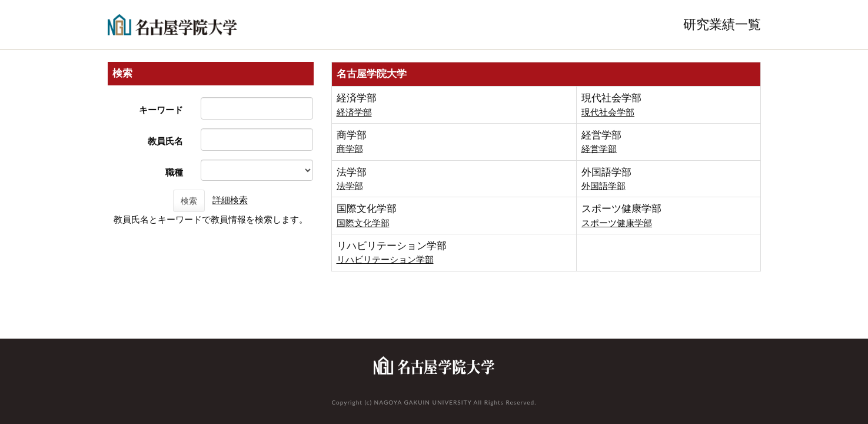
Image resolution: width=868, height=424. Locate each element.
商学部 (350, 149)
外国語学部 (603, 186)
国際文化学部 (363, 223)
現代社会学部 (608, 112)
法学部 (350, 186)
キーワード (161, 110)
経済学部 (354, 112)
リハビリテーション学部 (385, 259)
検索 (189, 201)
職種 (174, 172)
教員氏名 (165, 141)
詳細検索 (230, 200)
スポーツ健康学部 (617, 223)
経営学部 (599, 149)
